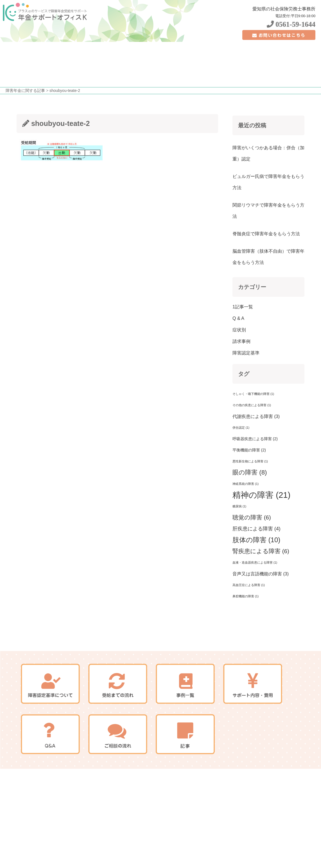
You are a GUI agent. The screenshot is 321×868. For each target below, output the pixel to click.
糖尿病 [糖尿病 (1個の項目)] (239, 506)
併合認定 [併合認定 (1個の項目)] (241, 428)
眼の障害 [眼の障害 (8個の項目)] (250, 472)
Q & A (238, 318)
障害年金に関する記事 (25, 91)
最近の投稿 (252, 125)
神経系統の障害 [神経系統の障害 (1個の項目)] (246, 484)
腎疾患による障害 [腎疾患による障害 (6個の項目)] (261, 551)
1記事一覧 (243, 307)
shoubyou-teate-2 (65, 91)
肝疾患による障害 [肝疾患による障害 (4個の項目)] (256, 529)
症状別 (239, 330)
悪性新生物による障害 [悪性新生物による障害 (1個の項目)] (250, 461)
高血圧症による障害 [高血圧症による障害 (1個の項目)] (249, 585)
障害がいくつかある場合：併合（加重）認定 (268, 153)
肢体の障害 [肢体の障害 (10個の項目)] (256, 540)
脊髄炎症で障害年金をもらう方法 (266, 234)
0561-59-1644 (291, 24)
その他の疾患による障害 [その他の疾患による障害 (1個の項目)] (252, 405)
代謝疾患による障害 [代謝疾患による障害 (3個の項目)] (256, 416)
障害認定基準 (246, 353)
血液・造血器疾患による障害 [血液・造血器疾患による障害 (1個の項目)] (255, 562)
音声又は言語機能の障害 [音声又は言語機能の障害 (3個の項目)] (261, 574)
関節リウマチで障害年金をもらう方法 (268, 211)
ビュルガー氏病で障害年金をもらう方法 (268, 182)
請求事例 (241, 341)
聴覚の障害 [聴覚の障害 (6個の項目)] (252, 517)
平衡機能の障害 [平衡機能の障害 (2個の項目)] (249, 450)
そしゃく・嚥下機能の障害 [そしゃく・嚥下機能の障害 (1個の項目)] (253, 394)
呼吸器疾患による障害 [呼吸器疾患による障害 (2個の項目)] (255, 439)
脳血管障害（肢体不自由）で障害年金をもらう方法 (268, 257)
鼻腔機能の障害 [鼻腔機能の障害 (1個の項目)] (246, 596)
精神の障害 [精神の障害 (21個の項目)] (261, 495)
